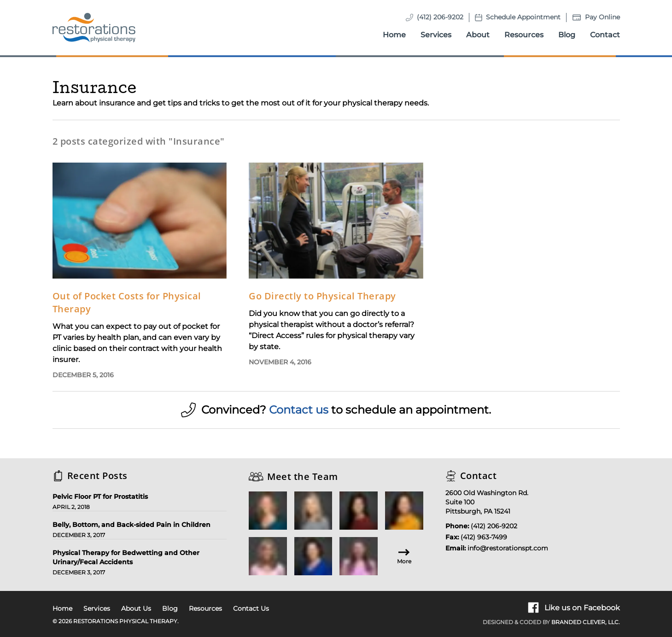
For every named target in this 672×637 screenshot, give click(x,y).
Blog (567, 35)
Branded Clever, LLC (585, 622)
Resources (524, 35)
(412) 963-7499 (484, 537)
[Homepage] (94, 28)
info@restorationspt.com (508, 548)
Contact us (299, 410)
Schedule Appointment (523, 17)
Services (436, 35)
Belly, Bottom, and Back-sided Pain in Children (131, 525)
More (404, 556)
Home (394, 35)
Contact (605, 35)
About (478, 35)
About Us (136, 608)
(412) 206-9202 (440, 17)
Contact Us (251, 608)
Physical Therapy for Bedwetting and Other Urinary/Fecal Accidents (126, 557)
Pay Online (602, 17)
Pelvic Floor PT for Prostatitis (100, 497)
